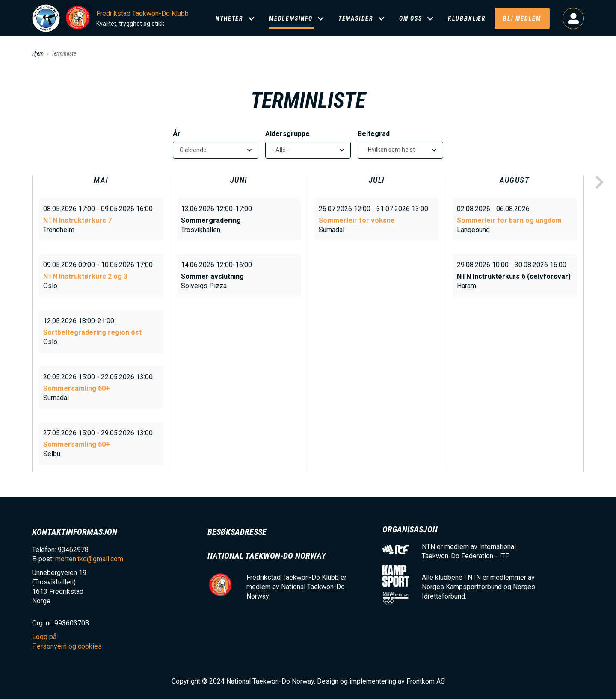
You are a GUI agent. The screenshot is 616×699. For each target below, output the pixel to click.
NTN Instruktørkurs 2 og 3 (85, 276)
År (177, 134)
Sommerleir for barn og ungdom (509, 220)
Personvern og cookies (67, 646)
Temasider (356, 18)
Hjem (38, 53)
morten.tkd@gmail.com (89, 559)
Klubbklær (467, 18)
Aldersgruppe (287, 134)
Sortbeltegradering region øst (92, 332)
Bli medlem (522, 18)
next (599, 183)
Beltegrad (374, 134)
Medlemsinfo (291, 18)
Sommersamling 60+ (77, 388)
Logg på (573, 18)
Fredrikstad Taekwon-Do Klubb (142, 13)
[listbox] (400, 150)
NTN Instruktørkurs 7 (77, 220)
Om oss (411, 18)
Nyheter (230, 18)
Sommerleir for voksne (357, 220)
